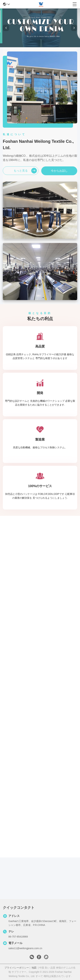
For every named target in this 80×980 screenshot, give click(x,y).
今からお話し (59, 171)
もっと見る (25, 171)
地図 (34, 968)
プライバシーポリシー (17, 968)
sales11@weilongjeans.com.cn (25, 948)
